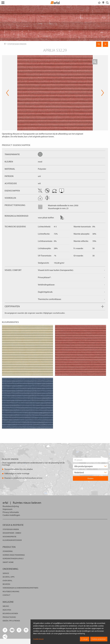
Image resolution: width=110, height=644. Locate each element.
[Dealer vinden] (103, 3)
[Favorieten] (99, 3)
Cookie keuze (38, 639)
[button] (95, 62)
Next (103, 93)
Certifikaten (54, 306)
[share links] (5, 637)
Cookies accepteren (99, 639)
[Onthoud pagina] (105, 44)
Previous (7, 93)
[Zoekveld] (107, 3)
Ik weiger (85, 639)
